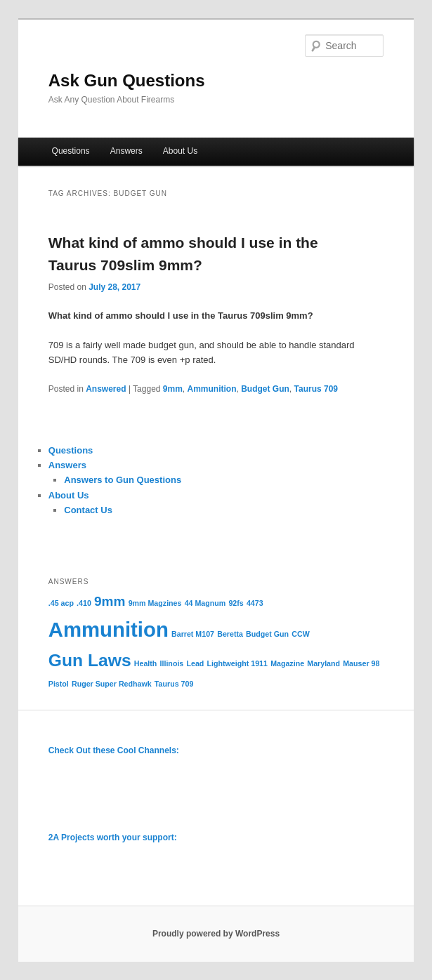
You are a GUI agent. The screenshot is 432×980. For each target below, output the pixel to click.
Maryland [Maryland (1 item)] (323, 663)
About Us (180, 151)
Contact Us (88, 510)
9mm (173, 389)
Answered (106, 389)
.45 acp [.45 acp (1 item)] (61, 603)
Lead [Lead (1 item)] (195, 663)
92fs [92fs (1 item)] (236, 603)
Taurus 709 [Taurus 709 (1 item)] (174, 684)
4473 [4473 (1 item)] (255, 603)
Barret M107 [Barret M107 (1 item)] (193, 634)
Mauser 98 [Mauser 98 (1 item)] (361, 663)
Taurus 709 (316, 389)
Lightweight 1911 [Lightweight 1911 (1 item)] (237, 663)
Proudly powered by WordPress (216, 934)
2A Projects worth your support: (113, 837)
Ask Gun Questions (127, 80)
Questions (71, 151)
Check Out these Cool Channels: (114, 750)
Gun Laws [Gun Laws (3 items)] (90, 660)
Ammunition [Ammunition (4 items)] (109, 629)
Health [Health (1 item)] (146, 663)
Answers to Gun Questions (123, 480)
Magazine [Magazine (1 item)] (287, 663)
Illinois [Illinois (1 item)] (172, 663)
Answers (126, 151)
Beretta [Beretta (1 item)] (230, 634)
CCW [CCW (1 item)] (300, 634)
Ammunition (212, 389)
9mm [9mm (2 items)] (110, 601)
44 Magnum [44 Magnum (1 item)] (205, 603)
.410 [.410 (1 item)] (84, 603)
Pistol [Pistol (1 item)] (59, 684)
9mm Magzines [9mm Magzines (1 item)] (155, 603)
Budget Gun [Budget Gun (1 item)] (267, 634)
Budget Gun (265, 389)
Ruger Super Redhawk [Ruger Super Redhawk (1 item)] (112, 684)
